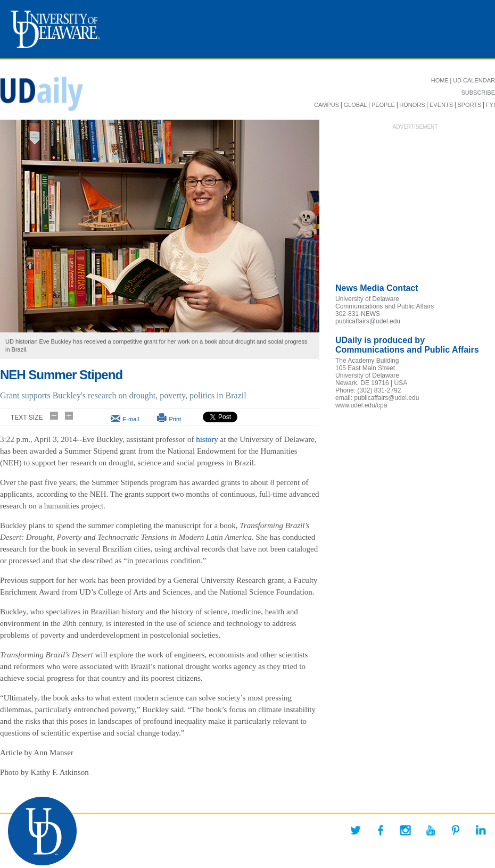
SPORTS (469, 105)
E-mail (131, 419)
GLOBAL (355, 105)
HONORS (412, 105)
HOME (440, 80)
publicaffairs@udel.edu (368, 321)
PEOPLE (383, 105)
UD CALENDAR (474, 80)
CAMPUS (327, 105)
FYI (490, 105)
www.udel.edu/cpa (361, 405)
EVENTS (441, 105)
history (207, 439)
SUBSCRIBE (478, 93)
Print (175, 419)
